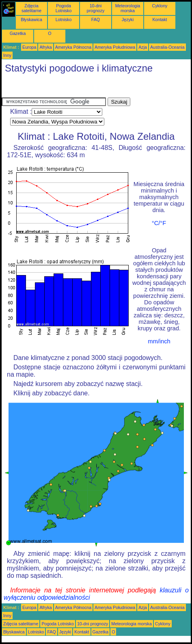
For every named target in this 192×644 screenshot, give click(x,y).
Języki (128, 20)
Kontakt (160, 20)
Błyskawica (31, 20)
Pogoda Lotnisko (64, 8)
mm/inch (159, 341)
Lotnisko (64, 20)
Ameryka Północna (73, 47)
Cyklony (160, 6)
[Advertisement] (67, 87)
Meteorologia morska (128, 8)
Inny (7, 55)
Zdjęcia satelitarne (31, 8)
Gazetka (18, 33)
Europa (29, 47)
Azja (143, 47)
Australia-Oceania (167, 47)
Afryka (45, 47)
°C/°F (159, 223)
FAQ (96, 20)
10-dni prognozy (96, 8)
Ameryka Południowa (115, 47)
